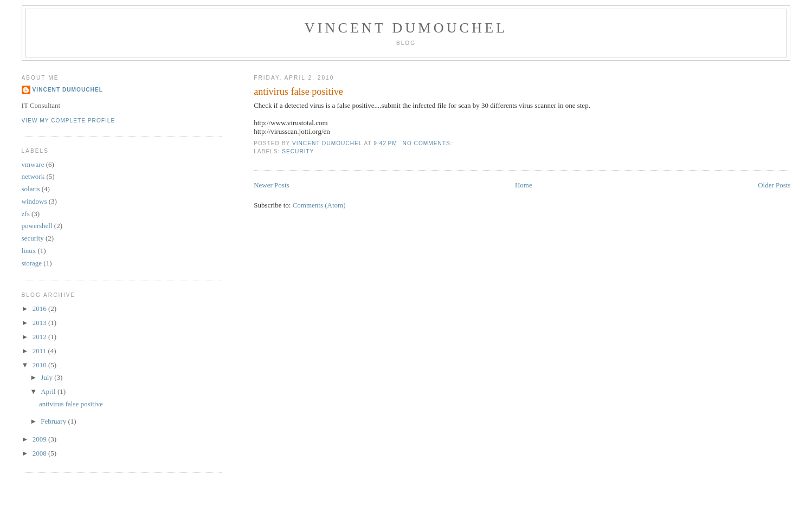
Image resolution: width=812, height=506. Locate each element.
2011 (40, 351)
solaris (31, 189)
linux (29, 251)
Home (524, 185)
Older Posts (774, 185)
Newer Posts (271, 185)
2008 (40, 453)
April (49, 391)
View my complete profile (69, 121)
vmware (33, 164)
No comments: (429, 143)
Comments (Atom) (319, 205)
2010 (40, 365)
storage (32, 263)
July (47, 377)
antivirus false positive (298, 92)
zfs (26, 214)
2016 (40, 309)
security (298, 151)
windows (34, 201)
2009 (40, 439)
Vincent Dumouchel (406, 28)
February (54, 421)
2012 (40, 337)
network (33, 176)
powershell (37, 226)
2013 (40, 323)
